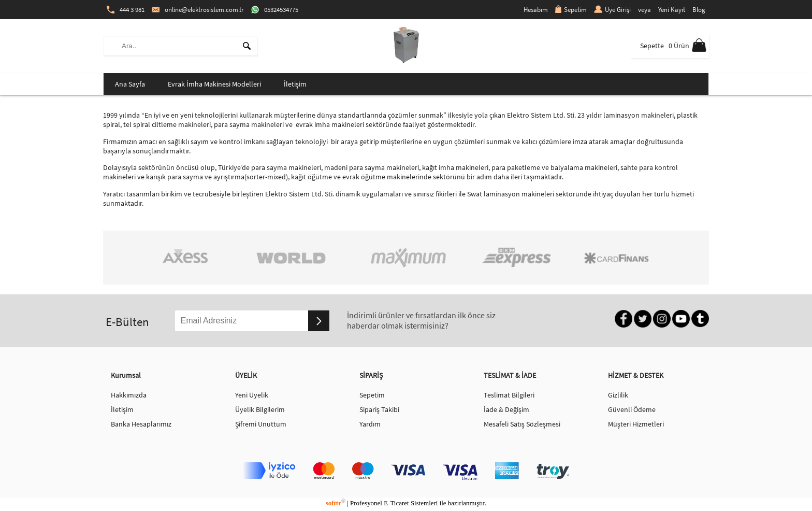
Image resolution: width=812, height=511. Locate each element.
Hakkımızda (129, 395)
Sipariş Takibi (379, 409)
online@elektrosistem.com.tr (198, 10)
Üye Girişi (612, 10)
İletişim (295, 84)
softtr (336, 503)
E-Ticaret (396, 503)
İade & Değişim (506, 409)
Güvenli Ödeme (632, 409)
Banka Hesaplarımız (141, 424)
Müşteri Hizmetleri (636, 424)
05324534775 (275, 10)
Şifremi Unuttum (261, 424)
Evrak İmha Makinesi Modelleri (214, 84)
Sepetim (571, 10)
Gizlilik (618, 395)
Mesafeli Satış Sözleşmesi (522, 424)
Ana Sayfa (130, 84)
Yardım (370, 424)
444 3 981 (126, 10)
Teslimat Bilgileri (509, 395)
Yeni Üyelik (252, 395)
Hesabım (536, 10)
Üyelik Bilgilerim (260, 409)
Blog (699, 10)
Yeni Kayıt (672, 10)
